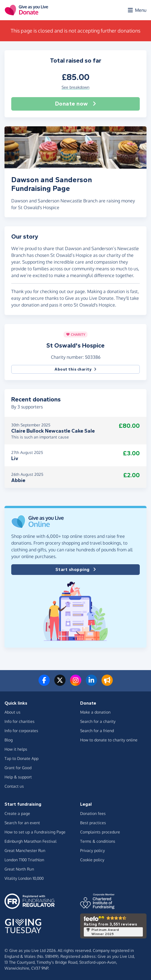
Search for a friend (97, 731)
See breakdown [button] (75, 87)
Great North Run (19, 869)
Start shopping (76, 570)
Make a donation (95, 712)
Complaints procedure (100, 832)
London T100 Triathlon (24, 860)
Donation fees (93, 813)
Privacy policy (93, 850)
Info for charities (20, 721)
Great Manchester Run (25, 850)
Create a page (17, 813)
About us (13, 712)
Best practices (93, 823)
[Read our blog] (107, 684)
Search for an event (22, 823)
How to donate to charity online (109, 740)
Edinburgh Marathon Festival (31, 841)
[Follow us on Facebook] (44, 684)
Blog (9, 740)
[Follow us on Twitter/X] (60, 684)
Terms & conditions (98, 841)
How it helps (16, 749)
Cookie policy (92, 860)
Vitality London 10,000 (24, 878)
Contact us (14, 786)
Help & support (18, 777)
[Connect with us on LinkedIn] (91, 684)
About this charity (75, 369)
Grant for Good (18, 768)
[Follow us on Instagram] (76, 684)
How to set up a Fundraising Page (35, 832)
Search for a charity (98, 721)
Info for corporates (21, 731)
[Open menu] (137, 10)
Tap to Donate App (22, 758)
